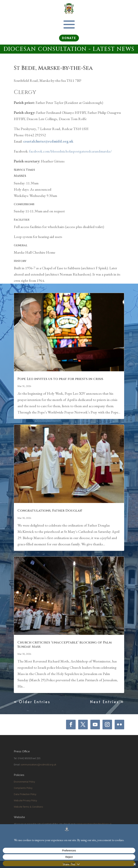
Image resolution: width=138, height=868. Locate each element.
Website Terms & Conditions (28, 807)
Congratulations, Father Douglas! (50, 511)
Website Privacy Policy (25, 801)
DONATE (69, 38)
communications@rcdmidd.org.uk (38, 765)
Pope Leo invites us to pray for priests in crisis (60, 379)
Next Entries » (107, 702)
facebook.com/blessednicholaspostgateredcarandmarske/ (70, 151)
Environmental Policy (24, 782)
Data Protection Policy (25, 794)
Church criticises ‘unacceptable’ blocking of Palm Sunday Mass (65, 645)
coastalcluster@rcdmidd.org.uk (48, 141)
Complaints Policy (23, 788)
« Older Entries (32, 702)
